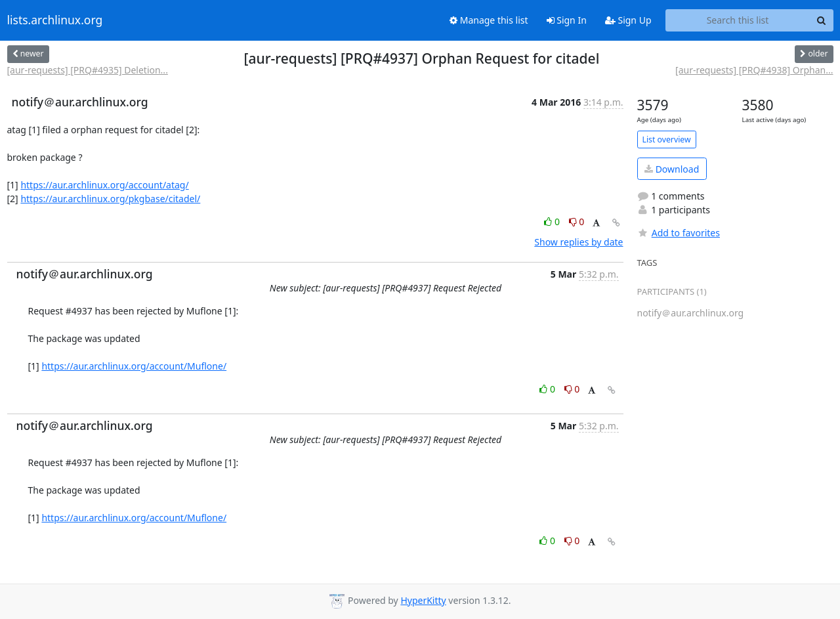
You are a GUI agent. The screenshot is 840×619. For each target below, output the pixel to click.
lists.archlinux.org (55, 20)
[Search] (822, 20)
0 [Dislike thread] (577, 222)
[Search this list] (738, 20)
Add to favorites (679, 233)
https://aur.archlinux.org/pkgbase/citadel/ (110, 199)
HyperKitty (423, 600)
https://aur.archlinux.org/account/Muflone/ (134, 366)
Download (672, 169)
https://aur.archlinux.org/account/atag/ (104, 185)
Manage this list (489, 20)
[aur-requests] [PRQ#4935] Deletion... (88, 70)
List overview (667, 139)
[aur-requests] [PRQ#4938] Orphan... (754, 70)
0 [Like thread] (553, 222)
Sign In (567, 20)
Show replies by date (578, 242)
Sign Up (628, 20)
